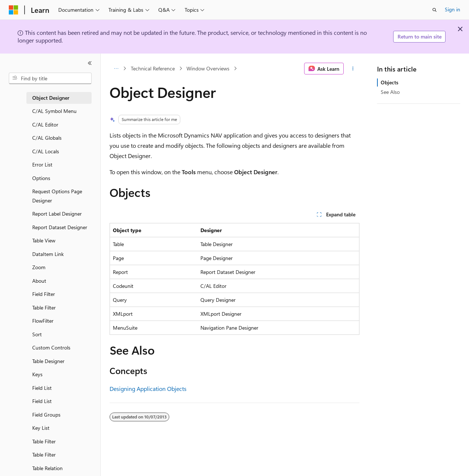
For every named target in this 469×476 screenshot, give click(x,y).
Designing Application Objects (148, 389)
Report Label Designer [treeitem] (57, 214)
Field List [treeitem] (42, 388)
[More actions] (353, 69)
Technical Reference (153, 68)
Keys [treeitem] (37, 374)
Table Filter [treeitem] (44, 307)
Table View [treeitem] (44, 240)
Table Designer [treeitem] (48, 361)
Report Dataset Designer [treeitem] (60, 227)
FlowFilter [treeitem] (43, 321)
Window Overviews (208, 68)
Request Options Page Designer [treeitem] (57, 196)
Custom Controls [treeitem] (51, 347)
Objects (389, 82)
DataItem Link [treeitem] (48, 254)
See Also (390, 92)
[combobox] (50, 78)
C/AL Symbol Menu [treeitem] (54, 111)
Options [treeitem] (41, 178)
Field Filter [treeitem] (44, 294)
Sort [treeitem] (37, 334)
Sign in (453, 9)
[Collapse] (90, 63)
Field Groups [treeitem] (46, 415)
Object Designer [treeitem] (51, 98)
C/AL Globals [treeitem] (47, 138)
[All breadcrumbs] (116, 69)
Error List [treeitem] (42, 164)
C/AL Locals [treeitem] (46, 151)
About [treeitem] (39, 281)
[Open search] (435, 10)
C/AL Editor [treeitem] (45, 125)
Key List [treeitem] (41, 428)
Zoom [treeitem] (39, 267)
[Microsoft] (14, 10)
